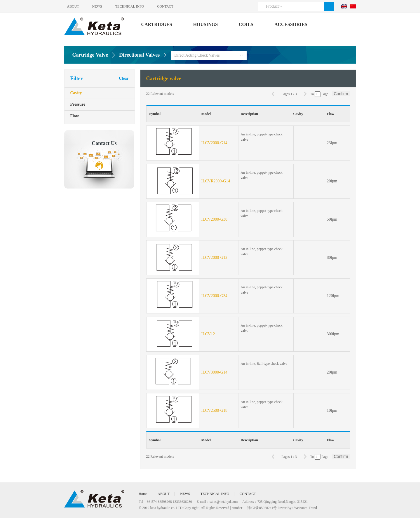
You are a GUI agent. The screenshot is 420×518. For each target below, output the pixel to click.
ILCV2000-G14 (214, 143)
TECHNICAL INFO (130, 6)
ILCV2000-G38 (214, 219)
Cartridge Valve (90, 55)
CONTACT (166, 6)
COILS (246, 24)
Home (143, 494)
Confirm (341, 94)
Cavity (76, 93)
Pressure (78, 105)
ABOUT (73, 6)
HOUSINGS (205, 24)
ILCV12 (208, 334)
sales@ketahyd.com (224, 502)
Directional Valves (139, 55)
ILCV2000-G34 (214, 296)
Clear (124, 78)
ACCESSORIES (291, 24)
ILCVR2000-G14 (216, 181)
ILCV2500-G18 (214, 410)
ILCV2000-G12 (214, 258)
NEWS (97, 6)
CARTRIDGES (157, 24)
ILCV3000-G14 (214, 372)
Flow (75, 117)
